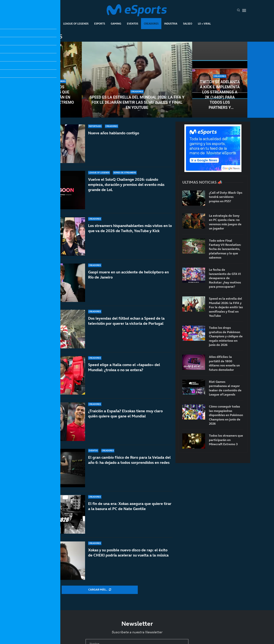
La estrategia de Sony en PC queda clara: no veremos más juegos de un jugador (225, 222)
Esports (100, 24)
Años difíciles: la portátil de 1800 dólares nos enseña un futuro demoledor (224, 363)
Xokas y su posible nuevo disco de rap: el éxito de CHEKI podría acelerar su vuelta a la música (128, 553)
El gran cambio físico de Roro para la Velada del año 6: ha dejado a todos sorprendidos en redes (129, 460)
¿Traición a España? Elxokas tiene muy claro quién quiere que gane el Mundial (125, 418)
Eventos (133, 24)
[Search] (238, 10)
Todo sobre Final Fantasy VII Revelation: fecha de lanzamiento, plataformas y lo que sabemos (225, 249)
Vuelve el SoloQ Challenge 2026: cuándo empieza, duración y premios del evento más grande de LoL (126, 185)
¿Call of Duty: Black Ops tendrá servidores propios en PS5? (226, 197)
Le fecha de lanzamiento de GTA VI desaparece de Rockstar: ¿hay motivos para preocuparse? (225, 278)
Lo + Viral (204, 24)
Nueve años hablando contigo (114, 133)
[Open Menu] (244, 10)
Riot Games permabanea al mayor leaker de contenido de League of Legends (225, 388)
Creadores (151, 24)
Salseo (188, 24)
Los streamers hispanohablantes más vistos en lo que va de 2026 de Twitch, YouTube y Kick (130, 231)
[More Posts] (100, 590)
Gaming (116, 24)
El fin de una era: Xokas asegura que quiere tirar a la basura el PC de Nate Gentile (130, 506)
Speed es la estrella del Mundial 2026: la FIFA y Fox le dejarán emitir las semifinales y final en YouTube (137, 102)
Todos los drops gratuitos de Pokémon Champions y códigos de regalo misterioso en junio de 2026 (226, 336)
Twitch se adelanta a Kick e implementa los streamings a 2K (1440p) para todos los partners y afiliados (220, 95)
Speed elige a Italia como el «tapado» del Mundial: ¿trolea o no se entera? (124, 375)
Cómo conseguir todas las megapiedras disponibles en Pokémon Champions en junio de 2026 (226, 415)
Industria (171, 24)
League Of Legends (76, 24)
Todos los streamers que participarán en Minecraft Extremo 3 (54, 97)
